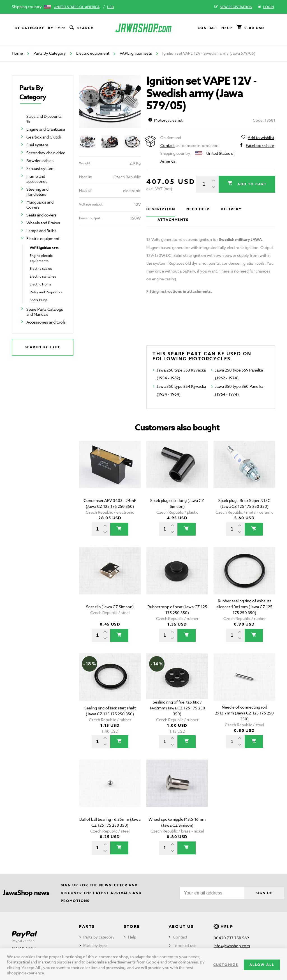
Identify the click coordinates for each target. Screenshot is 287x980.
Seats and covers (41, 215)
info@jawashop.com (232, 946)
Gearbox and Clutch (44, 137)
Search (81, 28)
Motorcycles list (165, 120)
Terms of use (185, 945)
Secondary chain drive (46, 153)
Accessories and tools (46, 322)
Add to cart (251, 184)
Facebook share (260, 146)
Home (17, 53)
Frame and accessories (37, 179)
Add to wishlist (261, 138)
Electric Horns (40, 284)
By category (29, 28)
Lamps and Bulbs (41, 231)
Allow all (262, 965)
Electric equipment (93, 53)
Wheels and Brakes (43, 223)
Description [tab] (161, 209)
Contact (208, 28)
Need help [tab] (198, 209)
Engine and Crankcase (46, 129)
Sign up (264, 893)
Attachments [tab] (173, 220)
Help (227, 28)
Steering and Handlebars (37, 192)
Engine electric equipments (41, 258)
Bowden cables (40, 161)
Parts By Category (50, 53)
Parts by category (99, 937)
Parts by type (95, 945)
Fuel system (37, 145)
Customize (226, 965)
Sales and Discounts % (44, 119)
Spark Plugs (39, 300)
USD (111, 7)
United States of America (77, 7)
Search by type (43, 347)
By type (57, 28)
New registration (233, 7)
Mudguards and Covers (40, 205)
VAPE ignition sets (136, 53)
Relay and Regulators (46, 292)
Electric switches (43, 276)
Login (266, 7)
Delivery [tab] (231, 209)
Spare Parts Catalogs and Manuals (45, 312)
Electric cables (41, 268)
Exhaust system (40, 168)
